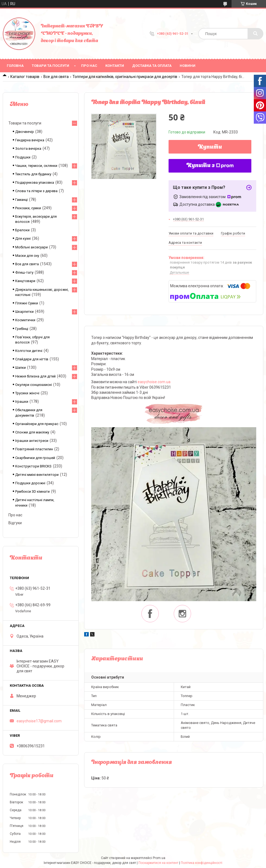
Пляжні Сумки (27, 303)
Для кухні (23, 238)
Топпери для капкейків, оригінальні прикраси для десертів (125, 77)
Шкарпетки (24, 312)
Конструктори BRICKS (33, 466)
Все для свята (56, 77)
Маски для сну (27, 256)
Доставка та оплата (152, 66)
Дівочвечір (25, 132)
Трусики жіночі (27, 393)
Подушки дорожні (30, 483)
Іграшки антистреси (32, 441)
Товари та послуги (50, 66)
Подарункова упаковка (35, 182)
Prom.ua (159, 858)
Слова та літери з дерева (36, 191)
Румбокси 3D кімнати (32, 491)
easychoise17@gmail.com (39, 721)
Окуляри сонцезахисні (34, 385)
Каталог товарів (25, 77)
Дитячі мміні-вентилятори (37, 475)
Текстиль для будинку (33, 174)
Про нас (89, 66)
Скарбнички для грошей (35, 458)
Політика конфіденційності (202, 863)
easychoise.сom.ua (154, 382)
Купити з (210, 166)
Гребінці (22, 329)
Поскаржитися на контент (158, 863)
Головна (15, 66)
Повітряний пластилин (34, 449)
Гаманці (21, 200)
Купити (210, 147)
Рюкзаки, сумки (28, 208)
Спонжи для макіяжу (32, 432)
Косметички (25, 320)
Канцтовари (25, 281)
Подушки (23, 157)
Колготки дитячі (29, 351)
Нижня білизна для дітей (35, 376)
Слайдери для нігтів (32, 359)
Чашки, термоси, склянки (36, 166)
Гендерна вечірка (30, 140)
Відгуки (15, 523)
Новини (188, 66)
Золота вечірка (28, 149)
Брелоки (22, 230)
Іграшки (22, 402)
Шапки (20, 368)
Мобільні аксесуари (31, 247)
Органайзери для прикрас (37, 424)
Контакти (115, 66)
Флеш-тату (24, 272)
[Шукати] (255, 34)
